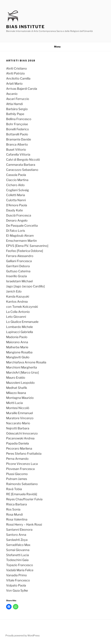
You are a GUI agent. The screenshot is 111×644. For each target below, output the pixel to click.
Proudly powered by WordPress (23, 635)
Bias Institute (25, 27)
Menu (55, 47)
